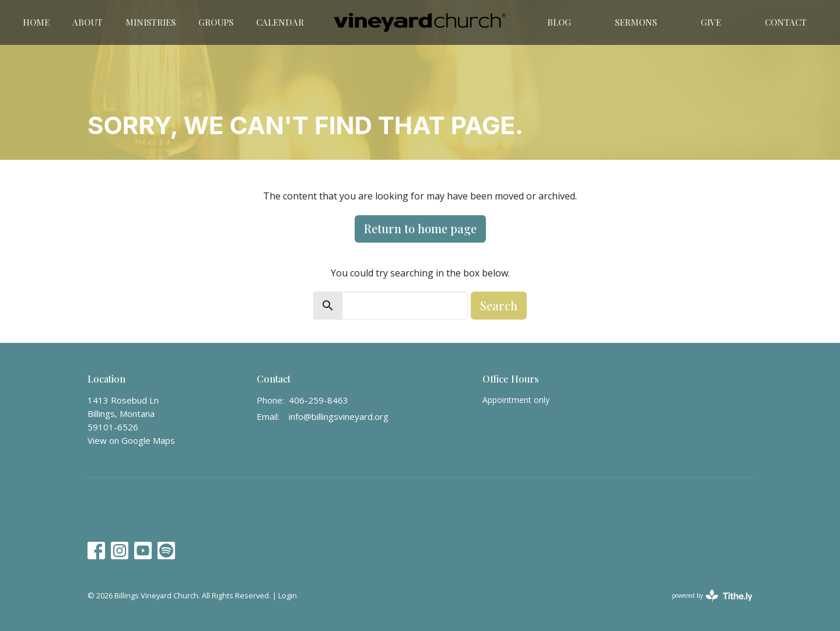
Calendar (280, 22)
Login (288, 595)
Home (36, 22)
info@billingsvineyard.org (339, 416)
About (87, 22)
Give (711, 22)
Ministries (150, 22)
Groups (216, 22)
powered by (712, 596)
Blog (559, 22)
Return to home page (420, 228)
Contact (786, 22)
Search (499, 305)
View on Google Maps (131, 440)
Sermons (636, 22)
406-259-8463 (318, 400)
